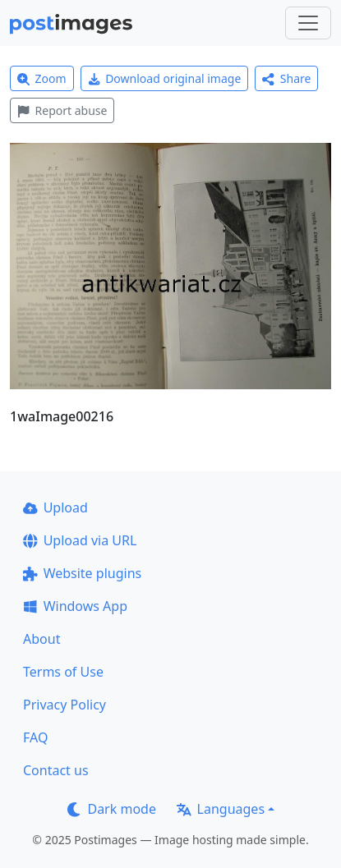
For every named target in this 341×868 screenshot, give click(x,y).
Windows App (75, 606)
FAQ (35, 737)
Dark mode (112, 809)
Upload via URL (80, 540)
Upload (55, 507)
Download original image (165, 78)
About (41, 639)
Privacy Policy (65, 705)
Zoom (42, 78)
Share (286, 78)
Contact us (56, 770)
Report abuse (62, 110)
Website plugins (82, 573)
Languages (221, 809)
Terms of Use (63, 672)
